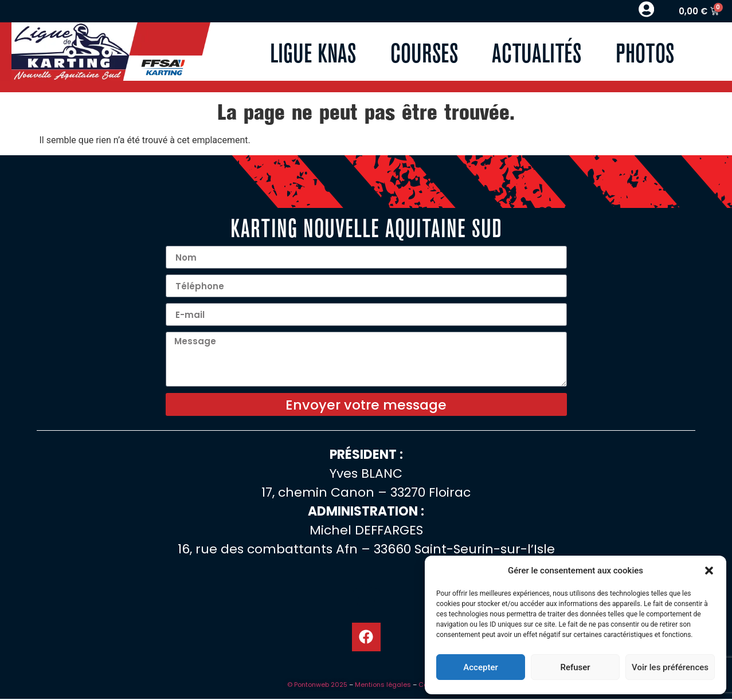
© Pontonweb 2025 (317, 686)
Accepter (480, 667)
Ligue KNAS (313, 52)
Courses (424, 52)
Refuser (575, 667)
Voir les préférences (670, 667)
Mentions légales (383, 686)
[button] (709, 571)
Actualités (537, 52)
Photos (645, 52)
